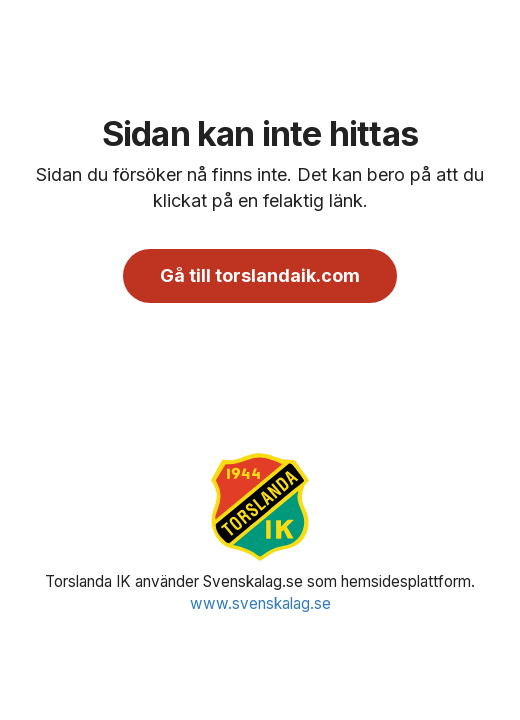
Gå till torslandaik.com (260, 275)
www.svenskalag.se (260, 603)
